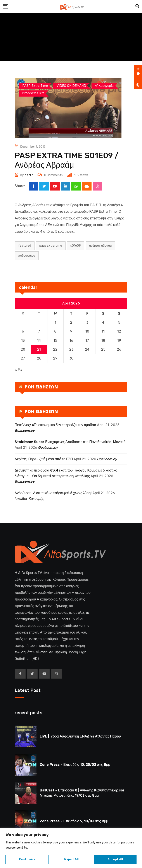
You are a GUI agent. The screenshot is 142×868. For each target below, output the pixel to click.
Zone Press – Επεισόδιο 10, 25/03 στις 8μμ (75, 765)
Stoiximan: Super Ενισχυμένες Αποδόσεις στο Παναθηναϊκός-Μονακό (70, 442)
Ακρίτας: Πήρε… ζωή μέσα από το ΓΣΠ (44, 459)
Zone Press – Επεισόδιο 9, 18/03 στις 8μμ (74, 821)
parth (29, 175)
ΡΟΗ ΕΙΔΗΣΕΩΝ (41, 387)
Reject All (71, 859)
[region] (71, 848)
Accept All (115, 859)
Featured (25, 246)
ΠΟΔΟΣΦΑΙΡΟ (27, 256)
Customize (27, 859)
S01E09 (76, 246)
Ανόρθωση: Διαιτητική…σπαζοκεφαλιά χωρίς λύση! (53, 493)
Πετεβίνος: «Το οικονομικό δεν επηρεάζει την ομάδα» (55, 425)
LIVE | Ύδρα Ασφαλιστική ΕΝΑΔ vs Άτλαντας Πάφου (80, 736)
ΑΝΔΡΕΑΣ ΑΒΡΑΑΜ (100, 246)
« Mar (19, 370)
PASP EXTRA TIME (51, 246)
